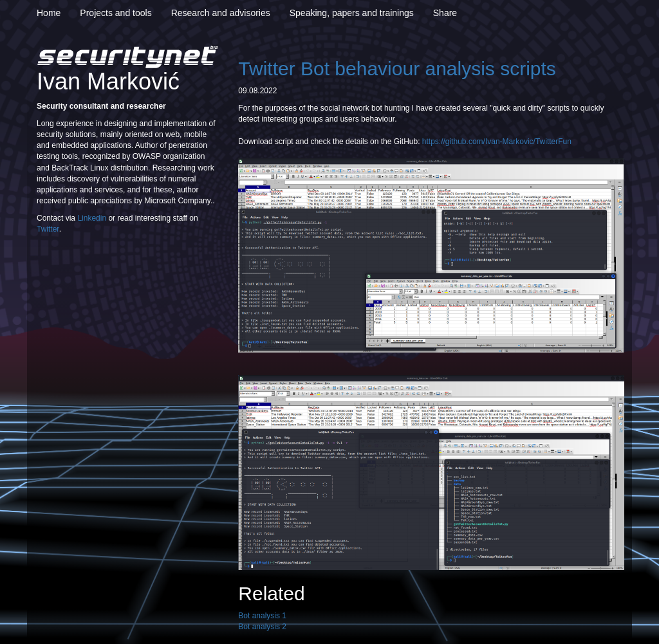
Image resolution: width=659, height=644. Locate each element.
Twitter (48, 229)
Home (49, 13)
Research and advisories (221, 13)
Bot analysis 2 (262, 627)
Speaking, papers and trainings (352, 13)
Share (445, 13)
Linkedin (92, 218)
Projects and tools (116, 13)
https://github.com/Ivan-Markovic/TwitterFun (497, 142)
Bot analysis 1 (262, 616)
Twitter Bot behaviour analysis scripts (397, 69)
